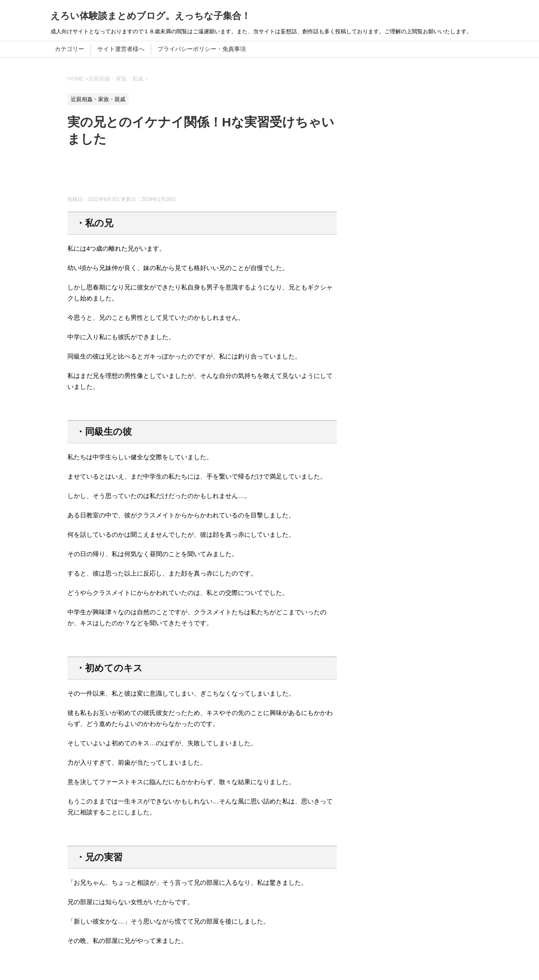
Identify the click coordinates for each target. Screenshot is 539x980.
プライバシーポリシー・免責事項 (202, 49)
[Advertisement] (221, 175)
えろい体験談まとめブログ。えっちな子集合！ (151, 16)
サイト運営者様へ (121, 49)
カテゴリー (69, 49)
